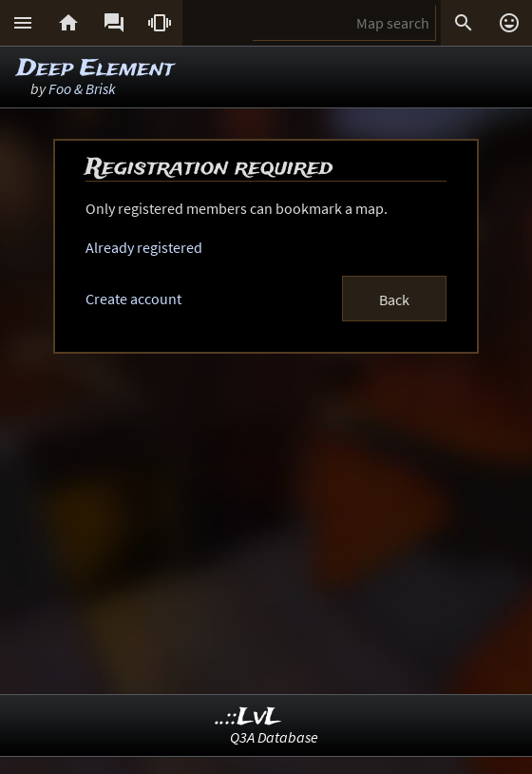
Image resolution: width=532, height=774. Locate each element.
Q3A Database (274, 737)
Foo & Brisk (82, 88)
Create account (133, 299)
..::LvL (248, 717)
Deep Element (95, 69)
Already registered (144, 247)
